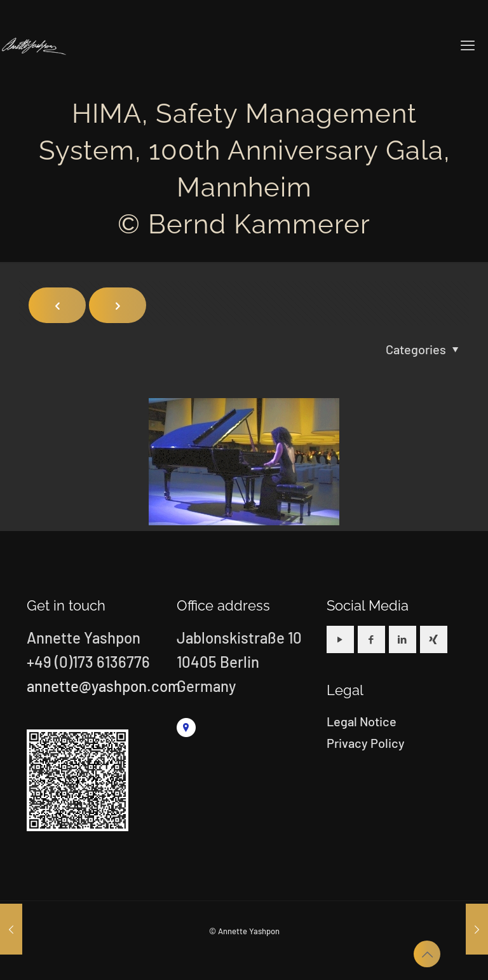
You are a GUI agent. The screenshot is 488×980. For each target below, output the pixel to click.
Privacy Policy (366, 743)
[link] (186, 728)
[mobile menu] (468, 45)
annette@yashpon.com (104, 686)
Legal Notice (362, 721)
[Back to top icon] (427, 954)
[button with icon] (340, 639)
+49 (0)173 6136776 (88, 662)
